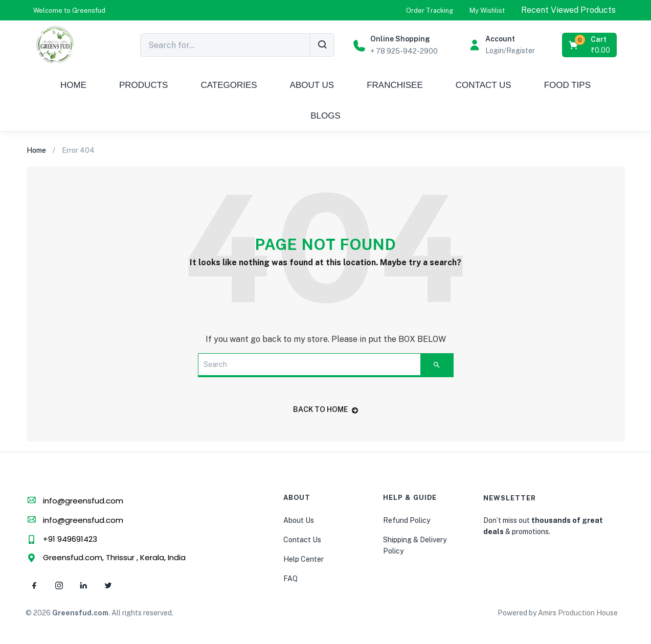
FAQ (290, 579)
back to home (325, 409)
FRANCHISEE (395, 85)
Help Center (304, 559)
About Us (299, 520)
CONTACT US (484, 85)
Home (36, 150)
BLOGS (325, 116)
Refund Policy (407, 520)
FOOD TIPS (567, 85)
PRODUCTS (143, 85)
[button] (69, 10)
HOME (73, 85)
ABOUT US (312, 85)
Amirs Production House (578, 613)
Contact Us (302, 540)
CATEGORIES (229, 85)
